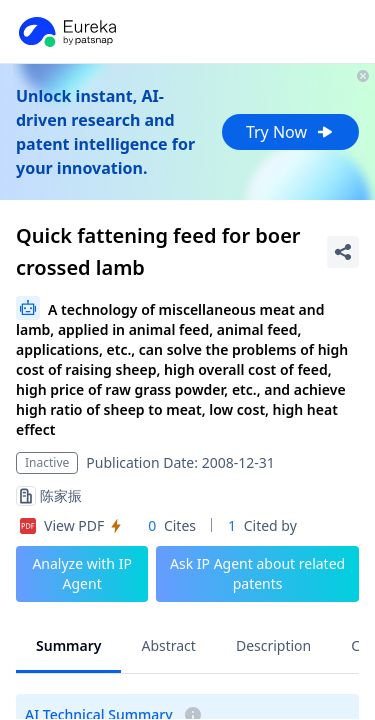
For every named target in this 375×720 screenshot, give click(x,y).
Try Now (290, 132)
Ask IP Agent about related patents (257, 573)
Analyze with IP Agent (82, 573)
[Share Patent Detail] (343, 252)
